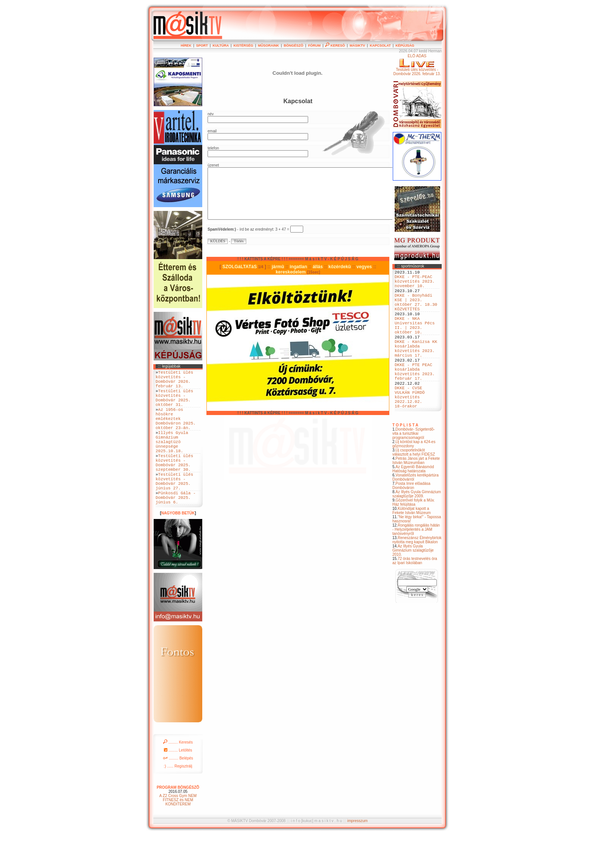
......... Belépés (178, 791)
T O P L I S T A (405, 459)
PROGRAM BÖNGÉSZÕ (178, 820)
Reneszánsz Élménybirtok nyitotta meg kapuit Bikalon (417, 574)
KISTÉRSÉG (243, 46)
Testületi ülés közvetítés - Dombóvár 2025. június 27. (174, 509)
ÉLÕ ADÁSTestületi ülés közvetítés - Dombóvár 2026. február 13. (417, 65)
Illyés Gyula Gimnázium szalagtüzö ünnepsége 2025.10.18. (172, 460)
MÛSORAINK (269, 46)
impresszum (357, 854)
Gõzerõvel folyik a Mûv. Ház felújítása (414, 536)
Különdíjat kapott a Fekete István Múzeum (412, 545)
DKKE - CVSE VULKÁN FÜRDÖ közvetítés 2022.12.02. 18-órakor (410, 428)
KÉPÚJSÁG (405, 46)
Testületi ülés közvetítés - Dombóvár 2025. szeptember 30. (174, 486)
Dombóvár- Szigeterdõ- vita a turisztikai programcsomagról (414, 468)
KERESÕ (335, 46)
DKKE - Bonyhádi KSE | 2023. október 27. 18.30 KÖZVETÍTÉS (416, 310)
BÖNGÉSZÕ (294, 46)
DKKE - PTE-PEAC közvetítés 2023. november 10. (415, 284)
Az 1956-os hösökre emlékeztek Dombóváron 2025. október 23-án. (176, 431)
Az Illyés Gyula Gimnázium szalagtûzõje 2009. (417, 528)
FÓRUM (314, 46)
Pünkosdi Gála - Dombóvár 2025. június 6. (176, 529)
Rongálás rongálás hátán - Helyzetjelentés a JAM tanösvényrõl (416, 564)
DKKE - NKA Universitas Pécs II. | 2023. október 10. (415, 339)
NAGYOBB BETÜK (178, 546)
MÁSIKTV (357, 46)
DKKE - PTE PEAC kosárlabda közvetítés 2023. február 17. (415, 397)
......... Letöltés (178, 783)
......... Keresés (178, 775)
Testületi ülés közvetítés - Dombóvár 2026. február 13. (174, 382)
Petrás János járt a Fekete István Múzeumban (416, 495)
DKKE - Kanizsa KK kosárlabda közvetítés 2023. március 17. (416, 368)
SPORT (202, 46)
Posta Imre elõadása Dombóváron (411, 520)
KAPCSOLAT (380, 46)
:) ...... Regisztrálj (178, 799)
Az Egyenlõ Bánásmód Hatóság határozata (413, 503)
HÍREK (186, 46)
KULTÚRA (221, 46)
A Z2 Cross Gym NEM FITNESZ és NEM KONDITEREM (178, 833)
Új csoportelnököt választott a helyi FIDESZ (414, 486)
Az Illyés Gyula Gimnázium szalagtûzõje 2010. (413, 584)
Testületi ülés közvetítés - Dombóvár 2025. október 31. (174, 405)
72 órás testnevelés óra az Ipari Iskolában (415, 595)
